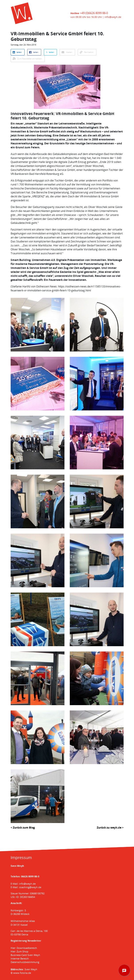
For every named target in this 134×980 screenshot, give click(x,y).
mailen (67, 52)
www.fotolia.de (22, 973)
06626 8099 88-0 (30, 876)
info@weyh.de (113, 17)
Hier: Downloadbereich (24, 948)
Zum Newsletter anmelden (27, 59)
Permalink (87, 52)
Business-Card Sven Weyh (25, 955)
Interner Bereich (20, 958)
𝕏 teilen (50, 52)
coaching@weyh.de (30, 887)
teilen (17, 52)
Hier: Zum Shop (19, 951)
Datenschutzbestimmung (25, 962)
